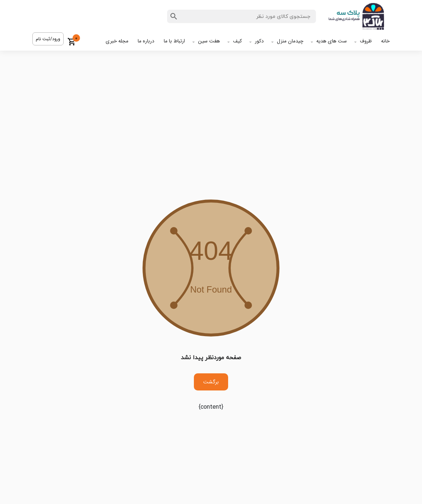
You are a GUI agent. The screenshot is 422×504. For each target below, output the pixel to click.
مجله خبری (117, 41)
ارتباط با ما (174, 41)
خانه (385, 41)
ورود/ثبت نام (48, 39)
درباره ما (146, 41)
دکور (259, 41)
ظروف (366, 41)
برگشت (211, 382)
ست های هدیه (332, 41)
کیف (237, 41)
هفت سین (209, 41)
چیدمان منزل (290, 41)
